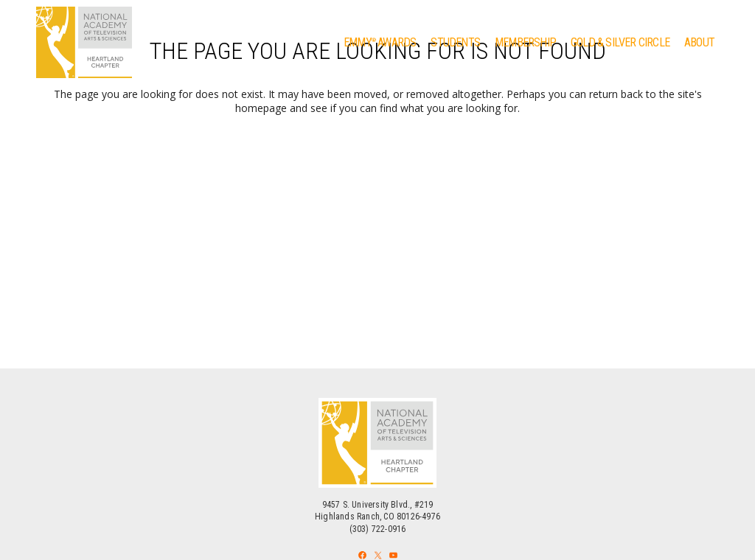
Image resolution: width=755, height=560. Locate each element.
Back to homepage (378, 172)
